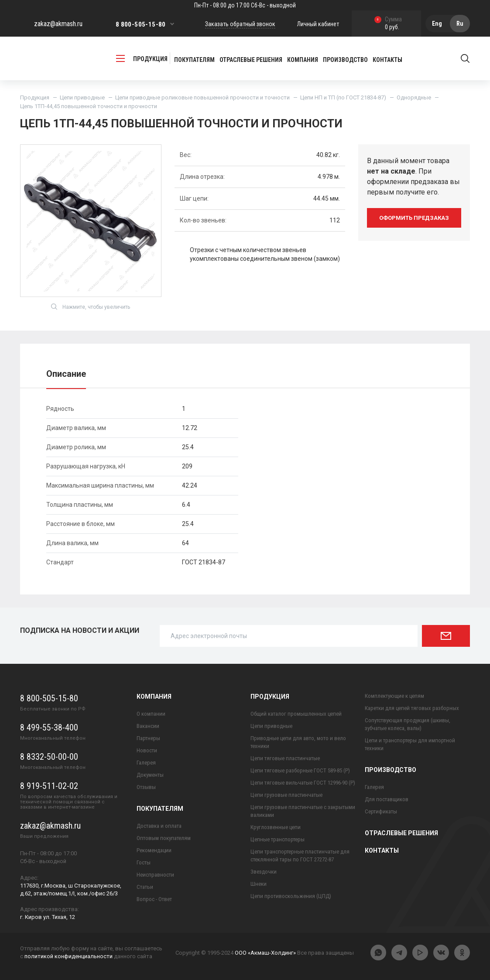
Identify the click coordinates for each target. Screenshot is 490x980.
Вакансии (148, 726)
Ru (460, 24)
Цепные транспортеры (278, 839)
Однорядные (414, 97)
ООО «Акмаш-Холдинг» (265, 953)
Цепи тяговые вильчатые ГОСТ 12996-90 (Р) (303, 783)
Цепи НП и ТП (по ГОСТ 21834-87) (343, 97)
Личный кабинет (318, 24)
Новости (147, 750)
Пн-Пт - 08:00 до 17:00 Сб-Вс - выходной (245, 5)
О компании (151, 714)
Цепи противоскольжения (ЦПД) (291, 896)
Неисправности (155, 875)
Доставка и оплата (159, 826)
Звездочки (264, 872)
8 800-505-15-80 (141, 24)
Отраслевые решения (251, 60)
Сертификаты (381, 811)
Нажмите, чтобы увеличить (91, 307)
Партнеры (148, 738)
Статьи (145, 887)
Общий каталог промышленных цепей (296, 714)
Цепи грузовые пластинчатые (286, 795)
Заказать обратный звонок (240, 24)
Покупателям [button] (194, 60)
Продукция (35, 97)
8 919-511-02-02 (49, 786)
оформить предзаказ (414, 218)
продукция (142, 59)
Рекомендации (154, 850)
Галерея (146, 763)
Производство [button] (345, 60)
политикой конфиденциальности (69, 956)
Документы (150, 775)
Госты (144, 862)
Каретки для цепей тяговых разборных (412, 708)
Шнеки (259, 884)
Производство (391, 770)
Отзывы (146, 787)
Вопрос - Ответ (154, 899)
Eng (437, 24)
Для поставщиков (387, 799)
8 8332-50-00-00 (49, 757)
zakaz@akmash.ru (58, 24)
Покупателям (160, 809)
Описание (66, 374)
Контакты (387, 60)
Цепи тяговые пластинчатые (285, 758)
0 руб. (388, 24)
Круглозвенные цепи (276, 827)
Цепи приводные (82, 97)
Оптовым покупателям (164, 838)
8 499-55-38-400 (49, 727)
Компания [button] (303, 60)
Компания (154, 697)
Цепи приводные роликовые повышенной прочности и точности (202, 97)
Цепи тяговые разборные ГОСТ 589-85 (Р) (300, 770)
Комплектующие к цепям (394, 696)
